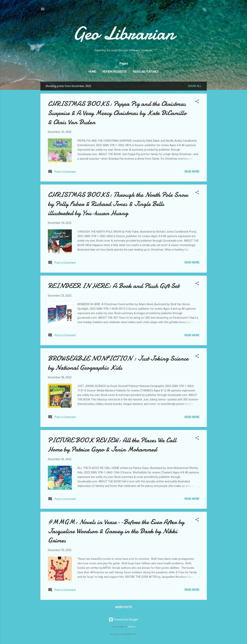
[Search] (205, 10)
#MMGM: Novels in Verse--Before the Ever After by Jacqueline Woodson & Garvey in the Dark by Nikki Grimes (116, 531)
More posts (124, 607)
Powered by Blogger (123, 619)
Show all (195, 86)
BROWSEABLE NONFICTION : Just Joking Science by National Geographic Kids (118, 363)
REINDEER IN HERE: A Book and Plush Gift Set (113, 286)
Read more (192, 172)
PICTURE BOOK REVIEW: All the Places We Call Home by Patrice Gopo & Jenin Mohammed (112, 445)
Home (92, 72)
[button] (197, 102)
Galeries (132, 627)
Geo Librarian (124, 33)
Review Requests (115, 72)
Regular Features (146, 72)
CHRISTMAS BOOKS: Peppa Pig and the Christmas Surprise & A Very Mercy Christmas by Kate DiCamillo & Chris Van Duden (117, 113)
